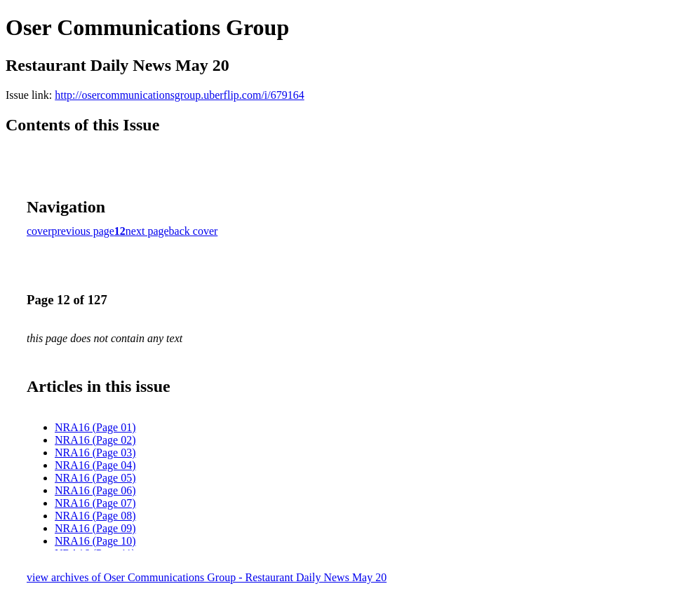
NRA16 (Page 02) (95, 440)
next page (147, 231)
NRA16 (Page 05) (95, 478)
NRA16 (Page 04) (95, 465)
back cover (194, 231)
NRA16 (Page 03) (95, 453)
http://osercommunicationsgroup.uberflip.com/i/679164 (180, 95)
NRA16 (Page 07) (95, 503)
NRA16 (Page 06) (95, 490)
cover (39, 231)
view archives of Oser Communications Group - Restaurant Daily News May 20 (207, 577)
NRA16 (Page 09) (95, 528)
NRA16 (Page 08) (95, 516)
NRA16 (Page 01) (95, 427)
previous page (83, 231)
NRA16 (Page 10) (95, 541)
